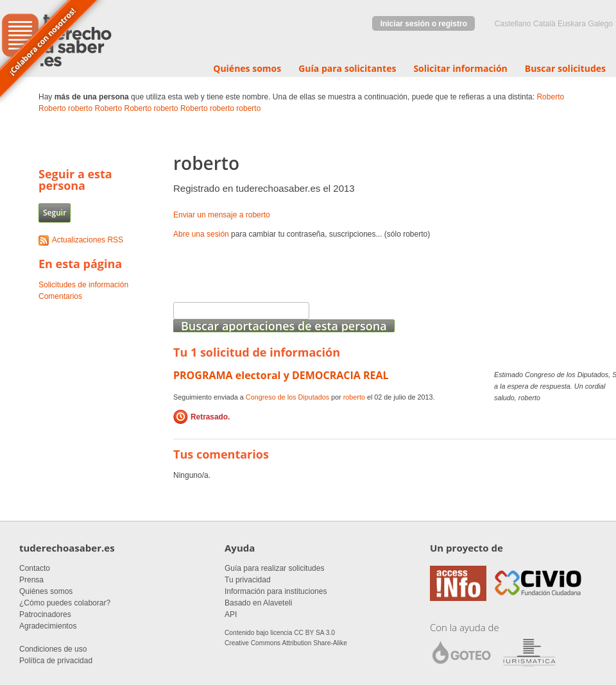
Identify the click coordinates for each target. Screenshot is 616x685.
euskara (572, 24)
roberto (80, 108)
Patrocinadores (45, 614)
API (231, 614)
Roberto (550, 97)
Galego (600, 24)
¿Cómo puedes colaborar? (65, 603)
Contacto (35, 568)
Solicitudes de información (83, 285)
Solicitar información (460, 68)
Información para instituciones (276, 591)
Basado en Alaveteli (258, 603)
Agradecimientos (48, 626)
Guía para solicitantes (347, 68)
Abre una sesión (201, 234)
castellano (513, 24)
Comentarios (60, 296)
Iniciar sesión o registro (424, 24)
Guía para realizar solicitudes (274, 568)
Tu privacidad (248, 580)
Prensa (31, 580)
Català (544, 24)
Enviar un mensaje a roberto (222, 215)
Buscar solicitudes (565, 68)
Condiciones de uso (53, 649)
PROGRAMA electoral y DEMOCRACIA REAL (281, 375)
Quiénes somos (247, 68)
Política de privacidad (56, 661)
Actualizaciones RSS (88, 240)
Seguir (55, 213)
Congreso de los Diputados (287, 397)
